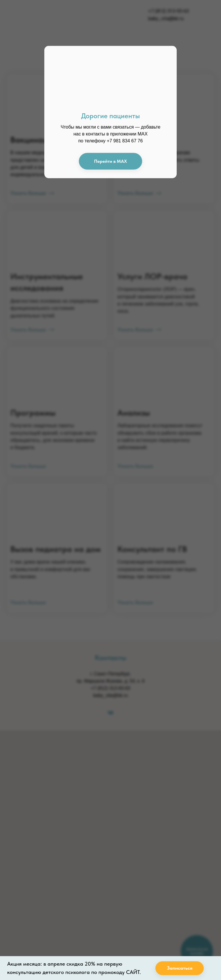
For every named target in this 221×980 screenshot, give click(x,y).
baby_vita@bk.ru (166, 18)
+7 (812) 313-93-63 (168, 11)
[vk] (111, 713)
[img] (42, 15)
